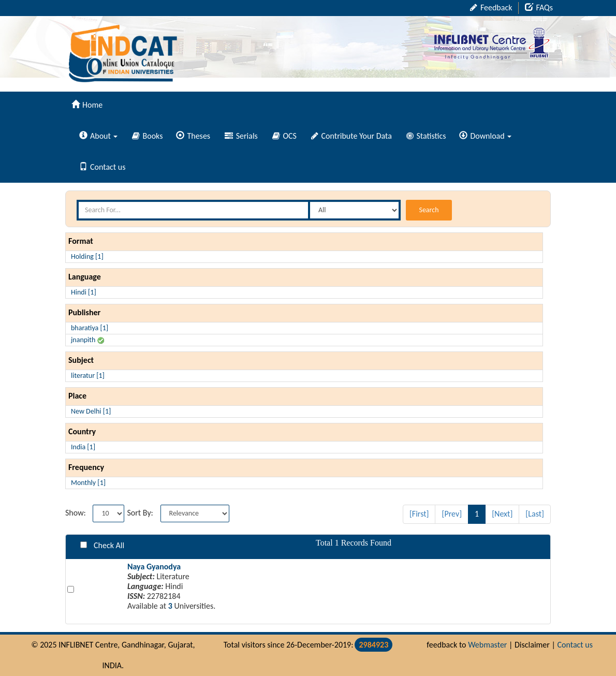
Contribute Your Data (351, 136)
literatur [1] (88, 376)
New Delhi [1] (91, 411)
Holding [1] (87, 256)
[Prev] (452, 514)
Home (87, 105)
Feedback (491, 8)
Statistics (426, 136)
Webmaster (487, 645)
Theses (193, 136)
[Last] (535, 514)
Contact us (102, 167)
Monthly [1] (88, 483)
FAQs (539, 8)
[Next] (502, 514)
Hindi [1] (84, 292)
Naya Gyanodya (154, 567)
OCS (284, 136)
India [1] (83, 447)
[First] (419, 514)
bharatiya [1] (90, 328)
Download (485, 136)
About (98, 136)
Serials (241, 136)
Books (148, 136)
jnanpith (87, 340)
